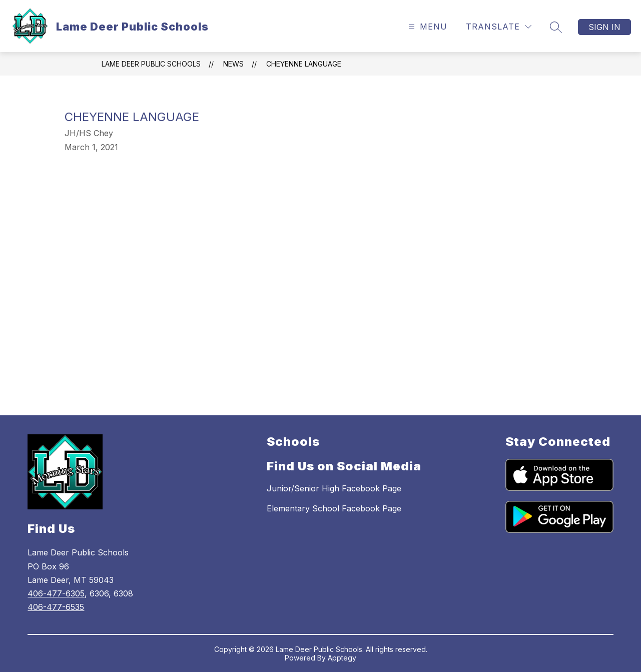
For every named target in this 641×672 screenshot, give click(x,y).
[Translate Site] (499, 27)
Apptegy (342, 658)
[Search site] (556, 27)
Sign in (604, 27)
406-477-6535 (56, 607)
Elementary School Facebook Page (334, 508)
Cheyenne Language (304, 64)
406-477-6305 (56, 593)
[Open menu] (427, 27)
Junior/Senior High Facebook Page (334, 488)
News (233, 64)
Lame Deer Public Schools (151, 64)
